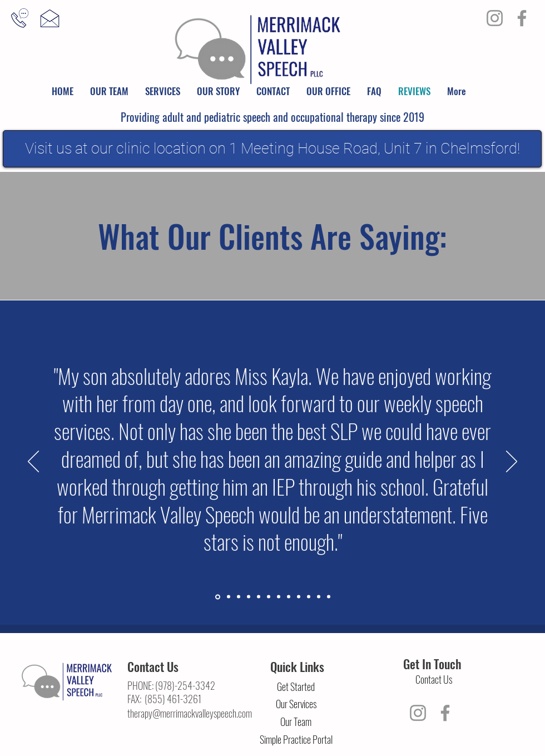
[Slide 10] (309, 597)
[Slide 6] (269, 597)
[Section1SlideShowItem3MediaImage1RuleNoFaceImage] (239, 597)
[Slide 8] (289, 597)
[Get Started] (296, 687)
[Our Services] (296, 704)
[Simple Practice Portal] (296, 740)
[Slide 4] (249, 597)
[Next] (512, 462)
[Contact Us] (434, 680)
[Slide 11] (319, 597)
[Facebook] (522, 18)
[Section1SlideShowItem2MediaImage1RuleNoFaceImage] (229, 597)
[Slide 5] (259, 597)
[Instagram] (495, 18)
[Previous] (33, 462)
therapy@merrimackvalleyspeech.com (190, 713)
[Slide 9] (299, 597)
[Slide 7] (279, 597)
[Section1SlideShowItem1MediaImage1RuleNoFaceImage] (218, 597)
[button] (109, 91)
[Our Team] (296, 722)
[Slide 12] (329, 597)
